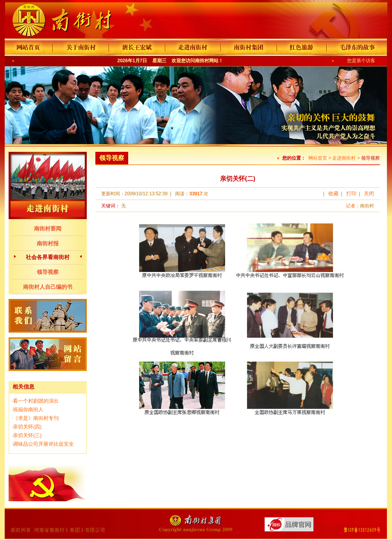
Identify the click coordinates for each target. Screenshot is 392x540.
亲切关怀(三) (27, 435)
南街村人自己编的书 (48, 287)
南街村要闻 (48, 229)
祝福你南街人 (28, 409)
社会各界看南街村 (48, 257)
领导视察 (48, 272)
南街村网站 (207, 61)
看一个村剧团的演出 (36, 401)
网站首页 (318, 158)
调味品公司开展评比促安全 (43, 444)
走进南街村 (344, 158)
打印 (351, 193)
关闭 (369, 193)
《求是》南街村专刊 (36, 418)
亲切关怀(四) (27, 427)
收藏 (333, 193)
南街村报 (48, 243)
